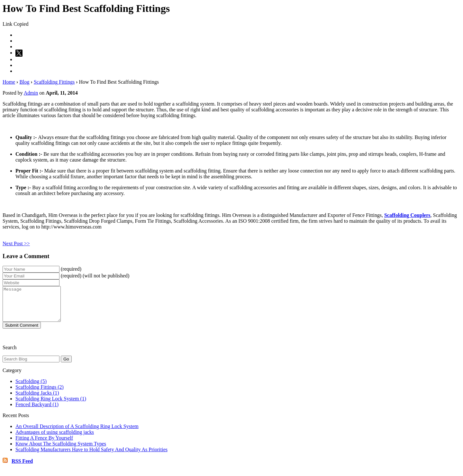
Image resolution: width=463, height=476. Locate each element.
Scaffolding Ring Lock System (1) (51, 405)
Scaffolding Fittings (54, 82)
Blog (24, 82)
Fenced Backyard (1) (37, 411)
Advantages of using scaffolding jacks (55, 439)
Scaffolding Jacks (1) (37, 400)
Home (9, 82)
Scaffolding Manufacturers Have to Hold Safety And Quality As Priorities (91, 456)
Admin (31, 93)
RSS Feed (22, 468)
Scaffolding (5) (31, 388)
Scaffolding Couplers (407, 215)
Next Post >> (16, 243)
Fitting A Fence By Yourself (44, 445)
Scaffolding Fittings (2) (40, 394)
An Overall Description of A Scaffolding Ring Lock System (77, 433)
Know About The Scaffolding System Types (61, 450)
